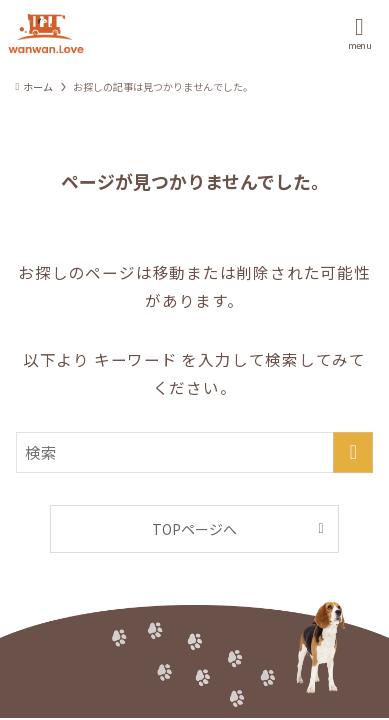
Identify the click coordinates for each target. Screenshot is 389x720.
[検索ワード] (195, 452)
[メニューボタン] (359, 33)
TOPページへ (194, 529)
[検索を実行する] (353, 452)
